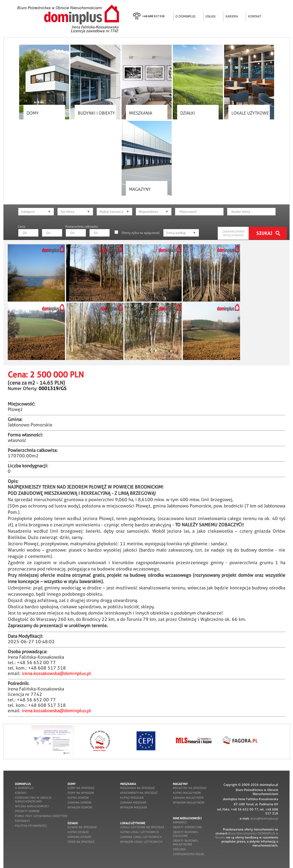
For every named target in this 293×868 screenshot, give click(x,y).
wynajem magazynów (189, 803)
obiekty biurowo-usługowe (186, 834)
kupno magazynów (187, 793)
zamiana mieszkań (133, 803)
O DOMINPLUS (185, 16)
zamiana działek (79, 837)
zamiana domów (79, 803)
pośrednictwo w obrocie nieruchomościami (33, 800)
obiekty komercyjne (187, 827)
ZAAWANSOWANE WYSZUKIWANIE (233, 233)
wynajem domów (80, 807)
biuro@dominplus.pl (264, 818)
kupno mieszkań (132, 798)
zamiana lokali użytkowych (141, 837)
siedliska (179, 849)
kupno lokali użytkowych (140, 832)
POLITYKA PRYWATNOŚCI (31, 826)
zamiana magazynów (188, 798)
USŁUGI (210, 16)
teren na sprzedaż (81, 842)
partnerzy (22, 821)
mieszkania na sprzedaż (137, 788)
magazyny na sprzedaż (190, 788)
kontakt (21, 793)
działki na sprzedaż (82, 827)
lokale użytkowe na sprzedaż (142, 827)
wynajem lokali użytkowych (141, 842)
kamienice (180, 822)
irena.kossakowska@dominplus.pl (56, 673)
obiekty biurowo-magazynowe (186, 843)
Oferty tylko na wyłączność (141, 233)
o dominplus (24, 788)
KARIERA (232, 16)
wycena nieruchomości (32, 806)
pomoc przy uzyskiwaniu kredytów (41, 816)
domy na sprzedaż (81, 788)
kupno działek (78, 832)
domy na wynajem (81, 793)
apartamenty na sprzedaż (139, 793)
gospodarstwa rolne (188, 854)
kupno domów (78, 798)
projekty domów (27, 811)
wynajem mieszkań (134, 807)
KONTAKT (255, 16)
